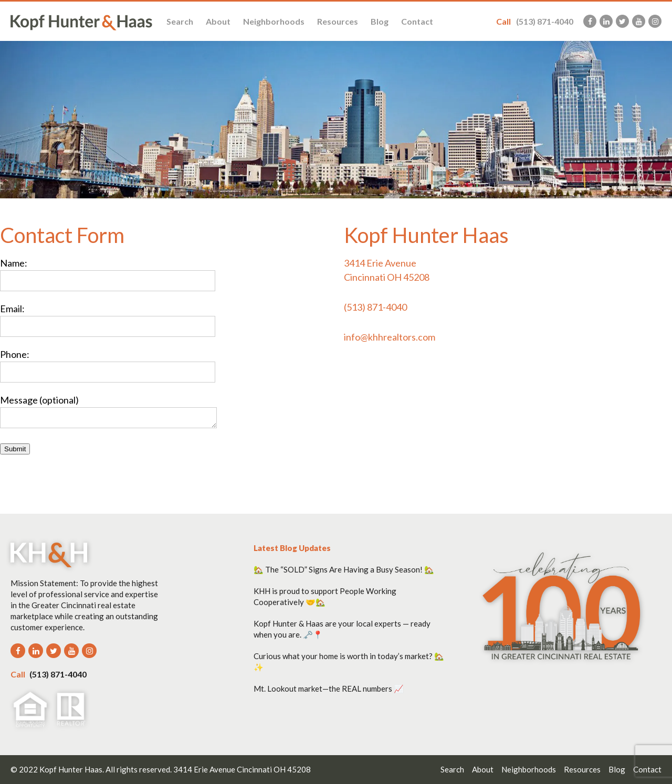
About (218, 21)
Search (180, 21)
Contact (417, 21)
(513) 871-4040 (535, 21)
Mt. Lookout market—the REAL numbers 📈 (329, 688)
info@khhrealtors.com (390, 337)
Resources (338, 21)
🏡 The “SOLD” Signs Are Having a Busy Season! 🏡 (344, 569)
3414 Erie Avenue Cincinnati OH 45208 (242, 769)
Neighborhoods (274, 21)
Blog (380, 21)
